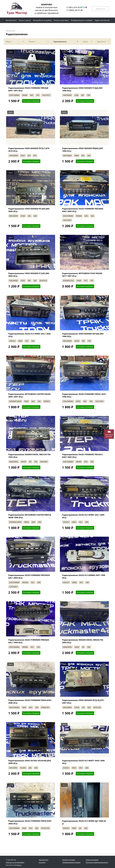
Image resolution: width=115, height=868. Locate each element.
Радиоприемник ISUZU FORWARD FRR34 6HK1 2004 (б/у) (30, 822)
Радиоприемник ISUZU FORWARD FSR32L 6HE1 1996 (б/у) (84, 395)
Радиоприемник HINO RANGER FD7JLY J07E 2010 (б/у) (29, 150)
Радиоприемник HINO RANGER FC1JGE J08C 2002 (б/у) (29, 275)
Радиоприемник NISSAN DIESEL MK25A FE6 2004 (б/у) (83, 641)
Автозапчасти (11, 31)
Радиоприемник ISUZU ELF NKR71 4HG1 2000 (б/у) (83, 762)
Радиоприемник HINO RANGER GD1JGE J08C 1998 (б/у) (83, 335)
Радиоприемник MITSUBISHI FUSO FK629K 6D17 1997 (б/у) (82, 275)
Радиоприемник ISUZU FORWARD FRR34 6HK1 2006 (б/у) (30, 702)
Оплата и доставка (69, 860)
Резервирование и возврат (71, 862)
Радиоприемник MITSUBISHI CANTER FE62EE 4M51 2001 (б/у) (30, 395)
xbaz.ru (19, 865)
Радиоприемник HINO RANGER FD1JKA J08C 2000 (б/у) (29, 210)
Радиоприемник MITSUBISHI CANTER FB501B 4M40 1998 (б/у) (30, 516)
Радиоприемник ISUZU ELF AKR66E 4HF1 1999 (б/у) (84, 576)
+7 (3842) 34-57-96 (74, 10)
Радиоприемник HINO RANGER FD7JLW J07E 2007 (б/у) (83, 702)
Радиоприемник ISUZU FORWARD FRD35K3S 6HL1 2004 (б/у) (29, 576)
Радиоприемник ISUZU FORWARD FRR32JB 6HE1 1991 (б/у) (28, 89)
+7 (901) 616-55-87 (74, 7)
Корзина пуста (100, 9)
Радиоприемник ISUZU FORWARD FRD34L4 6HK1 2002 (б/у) (82, 456)
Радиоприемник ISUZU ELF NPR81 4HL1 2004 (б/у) (29, 335)
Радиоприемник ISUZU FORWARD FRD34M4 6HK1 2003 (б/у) (83, 210)
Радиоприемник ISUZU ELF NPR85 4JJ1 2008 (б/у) (84, 822)
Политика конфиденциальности (97, 862)
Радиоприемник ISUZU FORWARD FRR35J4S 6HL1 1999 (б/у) (29, 641)
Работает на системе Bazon (15, 862)
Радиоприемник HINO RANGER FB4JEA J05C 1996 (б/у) (83, 150)
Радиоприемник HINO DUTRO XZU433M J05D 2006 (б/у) (30, 762)
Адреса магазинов (92, 860)
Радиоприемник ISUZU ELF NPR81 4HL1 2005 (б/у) (83, 516)
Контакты (42, 862)
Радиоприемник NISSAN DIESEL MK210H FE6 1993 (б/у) (29, 456)
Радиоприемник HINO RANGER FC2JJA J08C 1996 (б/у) (82, 89)
